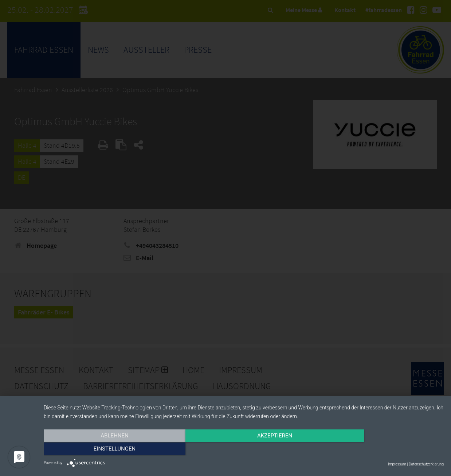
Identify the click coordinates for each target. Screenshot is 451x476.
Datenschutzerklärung (426, 464)
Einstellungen (384, 449)
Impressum (397, 464)
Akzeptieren (244, 449)
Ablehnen (104, 449)
